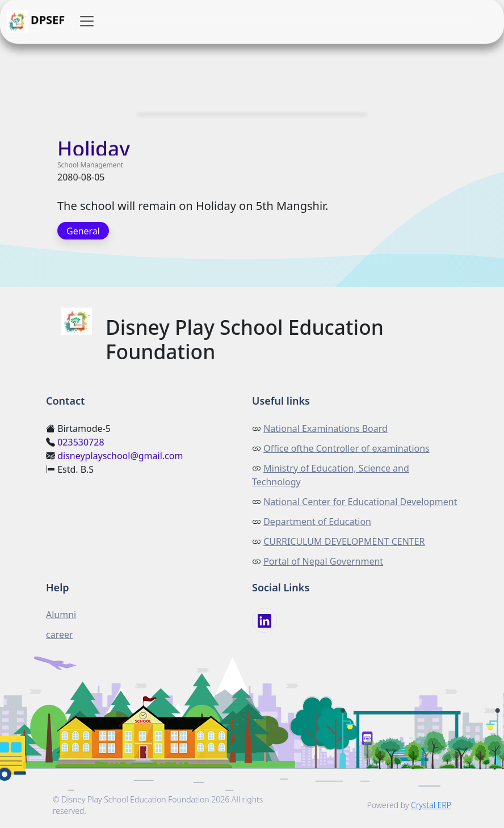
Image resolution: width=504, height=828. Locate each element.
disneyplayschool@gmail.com (120, 456)
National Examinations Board (325, 428)
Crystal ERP (431, 805)
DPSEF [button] (36, 22)
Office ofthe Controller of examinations (346, 448)
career (60, 634)
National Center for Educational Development (360, 502)
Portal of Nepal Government (323, 561)
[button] (87, 22)
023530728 (81, 442)
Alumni (61, 615)
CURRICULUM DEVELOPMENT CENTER (344, 541)
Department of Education (317, 522)
